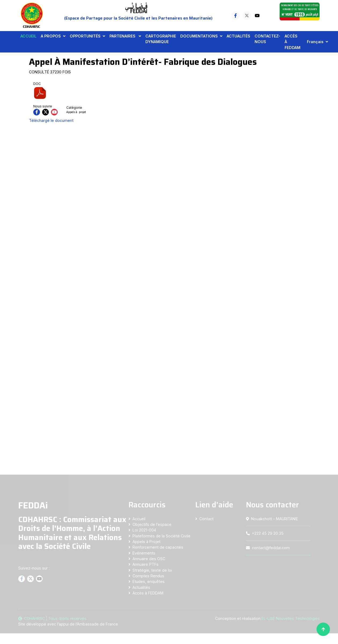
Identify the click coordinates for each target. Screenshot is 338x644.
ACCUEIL (28, 36)
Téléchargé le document (51, 120)
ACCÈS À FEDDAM (293, 42)
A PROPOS (51, 36)
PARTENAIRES (123, 36)
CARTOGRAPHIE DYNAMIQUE (161, 39)
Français (315, 42)
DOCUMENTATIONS (199, 36)
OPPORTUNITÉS (85, 36)
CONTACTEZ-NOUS (267, 39)
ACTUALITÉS (238, 36)
